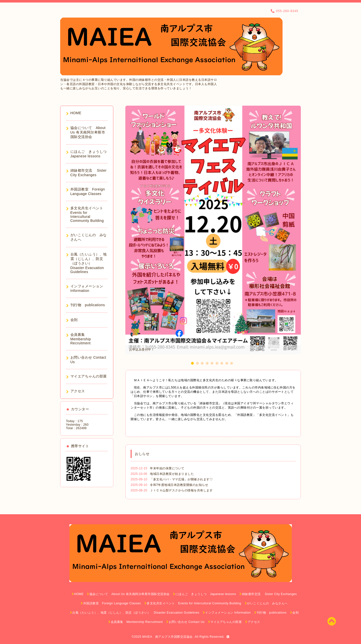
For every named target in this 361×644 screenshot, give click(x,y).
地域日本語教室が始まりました (172, 474)
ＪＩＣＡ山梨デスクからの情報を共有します (181, 490)
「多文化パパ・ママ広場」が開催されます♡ (181, 479)
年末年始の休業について (167, 468)
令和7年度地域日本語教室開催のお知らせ (179, 485)
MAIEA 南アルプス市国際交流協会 (167, 637)
